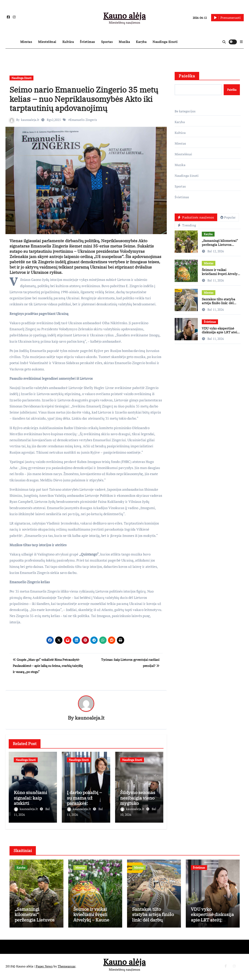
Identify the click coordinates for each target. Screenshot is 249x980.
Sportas (107, 42)
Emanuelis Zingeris (84, 120)
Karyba (141, 42)
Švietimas (87, 42)
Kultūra (68, 42)
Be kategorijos (185, 111)
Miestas (26, 42)
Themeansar (67, 968)
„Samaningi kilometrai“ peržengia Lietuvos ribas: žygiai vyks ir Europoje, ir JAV (220, 247)
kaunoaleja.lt (30, 120)
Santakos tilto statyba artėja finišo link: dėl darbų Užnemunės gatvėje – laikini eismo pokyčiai (153, 924)
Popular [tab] (229, 218)
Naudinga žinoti (165, 42)
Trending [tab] (187, 226)
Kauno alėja (124, 15)
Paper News (44, 968)
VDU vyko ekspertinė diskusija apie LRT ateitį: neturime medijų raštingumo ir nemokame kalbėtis (212, 924)
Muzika (124, 42)
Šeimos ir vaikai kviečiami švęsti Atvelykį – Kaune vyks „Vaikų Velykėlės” (221, 276)
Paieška (187, 76)
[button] (241, 42)
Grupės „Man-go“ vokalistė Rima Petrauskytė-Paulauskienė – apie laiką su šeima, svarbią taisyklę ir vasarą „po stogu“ (48, 666)
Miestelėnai (47, 42)
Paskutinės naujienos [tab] (196, 218)
